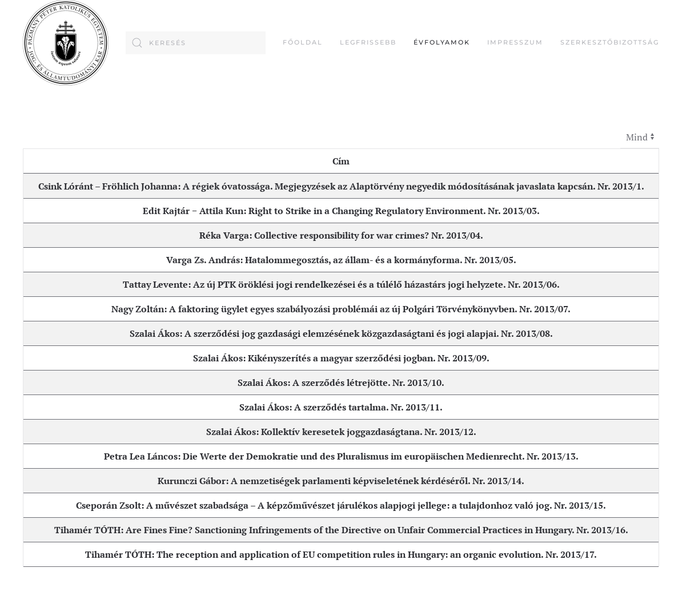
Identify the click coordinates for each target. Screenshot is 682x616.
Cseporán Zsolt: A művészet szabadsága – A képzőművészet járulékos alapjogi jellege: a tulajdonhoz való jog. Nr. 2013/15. (341, 505)
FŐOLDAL (303, 42)
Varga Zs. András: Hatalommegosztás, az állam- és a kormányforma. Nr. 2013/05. (341, 260)
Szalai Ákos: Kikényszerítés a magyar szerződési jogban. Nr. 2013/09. (341, 358)
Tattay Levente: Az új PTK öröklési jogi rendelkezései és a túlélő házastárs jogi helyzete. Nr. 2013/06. (341, 284)
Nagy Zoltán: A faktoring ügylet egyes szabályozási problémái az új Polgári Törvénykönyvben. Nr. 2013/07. (341, 309)
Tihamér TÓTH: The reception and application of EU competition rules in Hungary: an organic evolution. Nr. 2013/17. (341, 554)
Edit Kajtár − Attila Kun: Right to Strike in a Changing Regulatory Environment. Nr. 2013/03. (341, 211)
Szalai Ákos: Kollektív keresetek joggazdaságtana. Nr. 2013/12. (341, 432)
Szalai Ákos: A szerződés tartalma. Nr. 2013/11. (341, 407)
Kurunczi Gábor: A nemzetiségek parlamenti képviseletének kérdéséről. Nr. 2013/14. (341, 481)
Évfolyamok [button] (442, 42)
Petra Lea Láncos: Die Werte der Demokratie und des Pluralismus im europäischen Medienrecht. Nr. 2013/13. (341, 456)
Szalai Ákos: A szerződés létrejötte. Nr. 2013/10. (341, 383)
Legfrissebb (368, 42)
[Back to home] (66, 43)
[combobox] (196, 43)
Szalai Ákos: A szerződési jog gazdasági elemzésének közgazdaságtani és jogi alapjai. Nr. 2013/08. (341, 333)
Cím (341, 161)
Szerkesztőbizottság (610, 42)
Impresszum (515, 42)
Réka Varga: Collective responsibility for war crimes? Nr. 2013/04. (341, 235)
